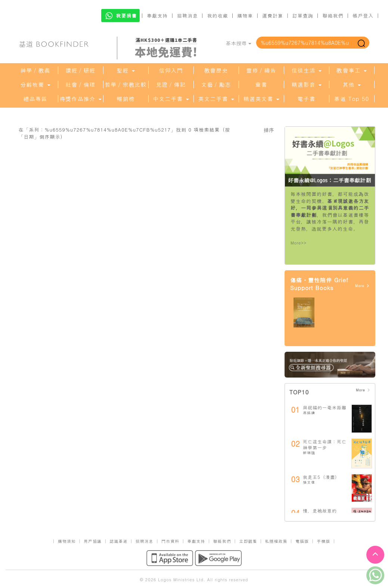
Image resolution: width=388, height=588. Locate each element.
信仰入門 (171, 70)
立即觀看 (248, 541)
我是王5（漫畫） (321, 477)
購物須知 (67, 541)
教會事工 (351, 70)
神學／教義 (35, 70)
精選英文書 (261, 99)
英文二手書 (216, 99)
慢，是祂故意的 (320, 510)
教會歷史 (216, 70)
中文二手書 (171, 99)
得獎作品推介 (80, 99)
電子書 (307, 99)
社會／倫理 (81, 84)
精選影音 (306, 84)
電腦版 (302, 541)
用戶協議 (93, 541)
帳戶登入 (363, 16)
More (362, 286)
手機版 (323, 541)
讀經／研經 (81, 70)
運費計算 (273, 16)
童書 (261, 84)
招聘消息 (187, 16)
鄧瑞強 (309, 453)
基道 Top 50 (352, 99)
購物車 (245, 16)
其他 (351, 84)
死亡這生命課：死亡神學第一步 (325, 444)
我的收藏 (218, 16)
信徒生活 (306, 70)
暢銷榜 (126, 99)
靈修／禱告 (261, 70)
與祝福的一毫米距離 (325, 407)
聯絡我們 (333, 16)
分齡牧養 (35, 84)
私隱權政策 (276, 541)
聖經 (125, 70)
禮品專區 (35, 99)
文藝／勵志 (216, 84)
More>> (299, 243)
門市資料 (170, 541)
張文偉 (309, 482)
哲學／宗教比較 (126, 84)
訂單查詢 (303, 16)
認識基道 (118, 541)
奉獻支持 (157, 16)
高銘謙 (309, 413)
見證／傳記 (171, 84)
